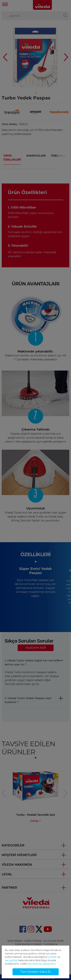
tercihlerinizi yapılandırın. (42, 964)
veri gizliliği (11, 960)
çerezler (52, 957)
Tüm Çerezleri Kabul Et (36, 972)
